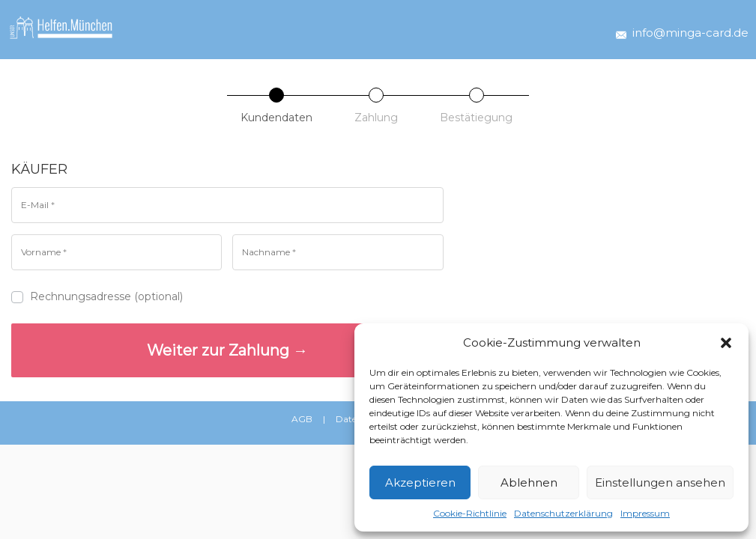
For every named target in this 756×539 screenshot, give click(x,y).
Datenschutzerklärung (563, 513)
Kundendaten (276, 118)
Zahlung (376, 118)
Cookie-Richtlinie (470, 513)
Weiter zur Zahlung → (227, 350)
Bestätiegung (476, 118)
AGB (302, 419)
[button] (726, 343)
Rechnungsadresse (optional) (99, 296)
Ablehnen (529, 482)
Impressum (645, 513)
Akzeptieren (420, 482)
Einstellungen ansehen (660, 482)
